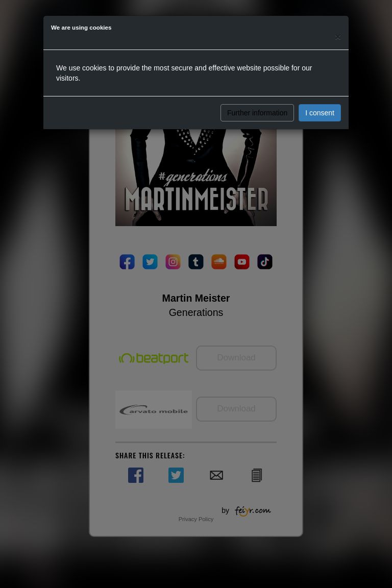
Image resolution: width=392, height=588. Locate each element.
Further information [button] (257, 113)
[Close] (338, 36)
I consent (320, 113)
